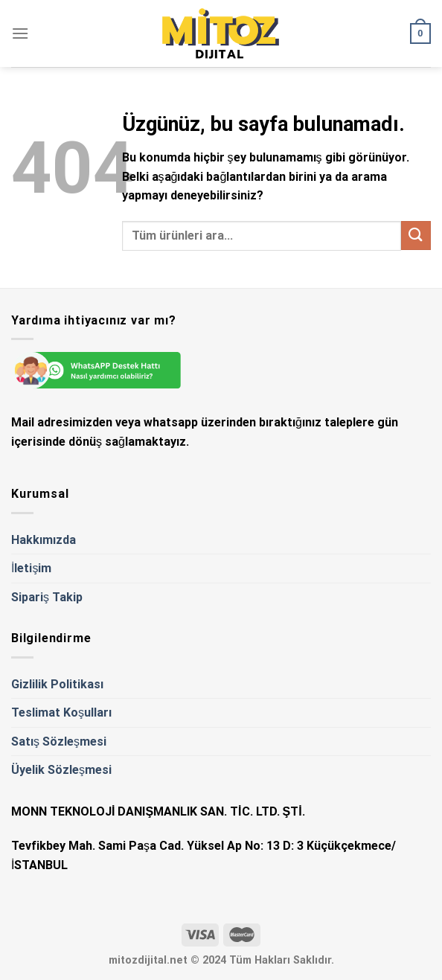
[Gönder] (416, 236)
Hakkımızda (44, 540)
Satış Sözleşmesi (59, 742)
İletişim (31, 568)
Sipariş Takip (47, 597)
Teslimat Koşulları (61, 712)
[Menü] (20, 33)
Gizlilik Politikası (57, 684)
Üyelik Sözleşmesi (61, 770)
